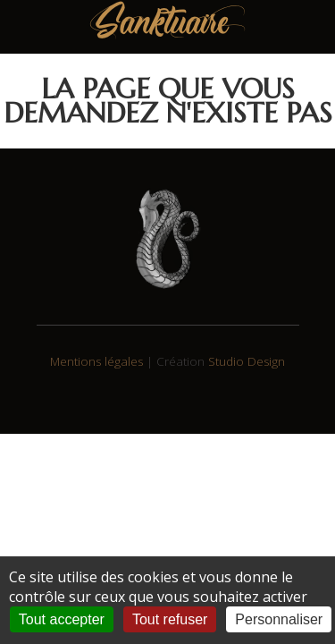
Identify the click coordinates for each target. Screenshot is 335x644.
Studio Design (247, 361)
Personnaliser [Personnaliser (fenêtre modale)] (279, 619)
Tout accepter (62, 619)
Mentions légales (96, 361)
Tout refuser (170, 619)
